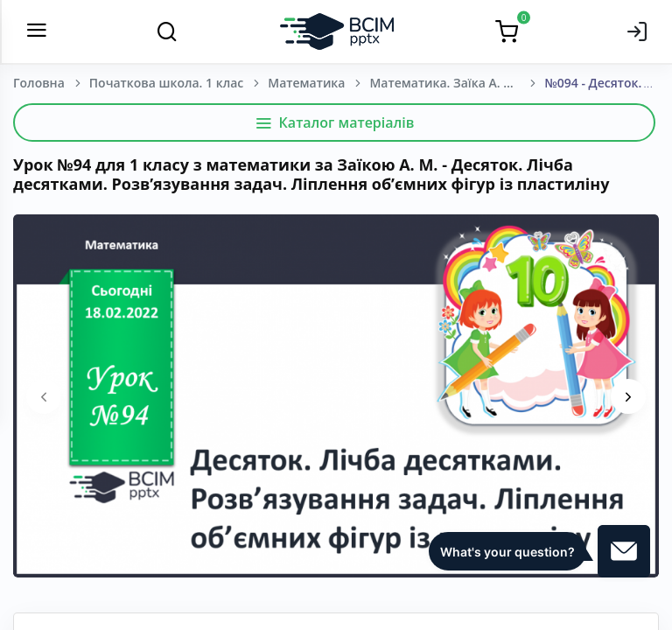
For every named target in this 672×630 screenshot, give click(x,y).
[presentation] (44, 396)
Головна (39, 83)
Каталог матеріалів (335, 122)
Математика (306, 83)
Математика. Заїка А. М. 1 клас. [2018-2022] (457, 83)
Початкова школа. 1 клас (166, 83)
